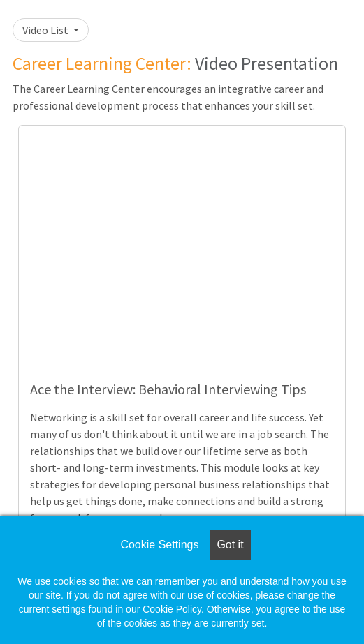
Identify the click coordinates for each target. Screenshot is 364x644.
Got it (230, 545)
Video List (46, 30)
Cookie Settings (159, 545)
